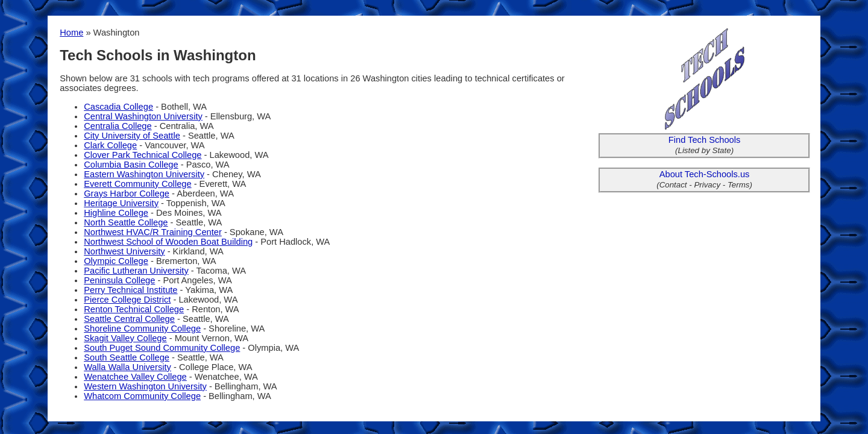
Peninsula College (119, 280)
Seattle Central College (129, 319)
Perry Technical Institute (131, 290)
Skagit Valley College (125, 338)
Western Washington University (145, 386)
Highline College (116, 213)
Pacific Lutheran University (136, 271)
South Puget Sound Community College (162, 348)
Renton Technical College (134, 309)
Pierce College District (127, 300)
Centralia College (118, 126)
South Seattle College (127, 357)
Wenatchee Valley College (135, 377)
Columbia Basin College (131, 165)
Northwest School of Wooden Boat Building (168, 242)
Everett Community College (137, 184)
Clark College (110, 145)
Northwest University (124, 251)
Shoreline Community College (142, 329)
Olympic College (116, 261)
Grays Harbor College (127, 193)
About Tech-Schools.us (705, 174)
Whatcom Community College (142, 396)
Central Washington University (143, 116)
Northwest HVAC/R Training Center (153, 232)
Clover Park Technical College (143, 155)
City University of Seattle (132, 136)
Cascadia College (118, 107)
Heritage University (121, 203)
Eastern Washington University (144, 174)
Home (71, 33)
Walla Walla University (127, 367)
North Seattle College (126, 222)
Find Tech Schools (705, 140)
